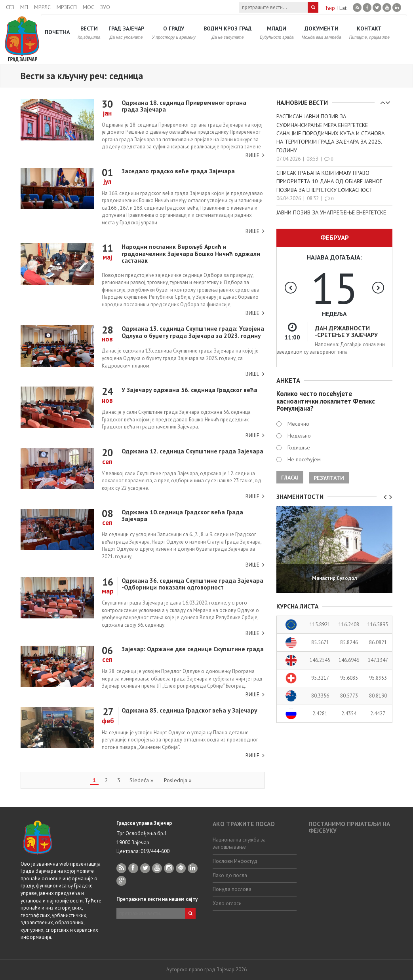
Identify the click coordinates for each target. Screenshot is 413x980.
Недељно (299, 436)
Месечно (298, 424)
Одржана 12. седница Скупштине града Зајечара (192, 451)
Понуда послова (232, 889)
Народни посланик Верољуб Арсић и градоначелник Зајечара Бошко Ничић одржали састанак (191, 253)
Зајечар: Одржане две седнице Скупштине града (193, 649)
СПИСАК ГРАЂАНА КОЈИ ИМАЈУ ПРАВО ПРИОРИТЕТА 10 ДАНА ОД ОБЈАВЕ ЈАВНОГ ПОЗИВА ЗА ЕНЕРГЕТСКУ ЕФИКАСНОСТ (329, 181)
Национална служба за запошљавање (239, 844)
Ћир (330, 8)
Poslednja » (178, 780)
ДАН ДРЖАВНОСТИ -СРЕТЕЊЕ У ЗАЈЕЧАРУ (346, 331)
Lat (343, 8)
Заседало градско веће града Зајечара (178, 171)
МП (24, 7)
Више (252, 155)
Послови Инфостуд (235, 861)
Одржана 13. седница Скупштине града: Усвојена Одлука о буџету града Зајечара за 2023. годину (193, 332)
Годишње (299, 447)
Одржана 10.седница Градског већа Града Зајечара (182, 515)
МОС (88, 7)
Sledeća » (141, 780)
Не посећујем (304, 459)
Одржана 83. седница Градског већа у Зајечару (189, 710)
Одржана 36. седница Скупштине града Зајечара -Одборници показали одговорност (192, 584)
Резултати (329, 478)
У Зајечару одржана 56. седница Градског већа (189, 390)
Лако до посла (230, 875)
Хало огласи (227, 903)
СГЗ (10, 7)
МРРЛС (42, 7)
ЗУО (105, 7)
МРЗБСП (67, 7)
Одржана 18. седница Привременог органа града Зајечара (184, 106)
